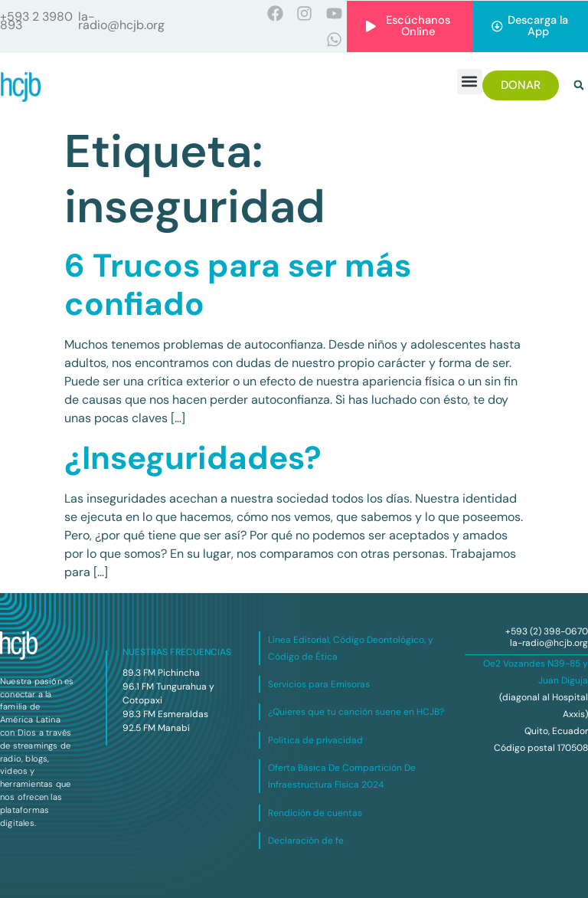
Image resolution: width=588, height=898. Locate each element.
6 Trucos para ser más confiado (238, 285)
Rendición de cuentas (315, 813)
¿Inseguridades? (193, 458)
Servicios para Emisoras (319, 684)
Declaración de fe (306, 841)
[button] (470, 82)
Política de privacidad (315, 740)
